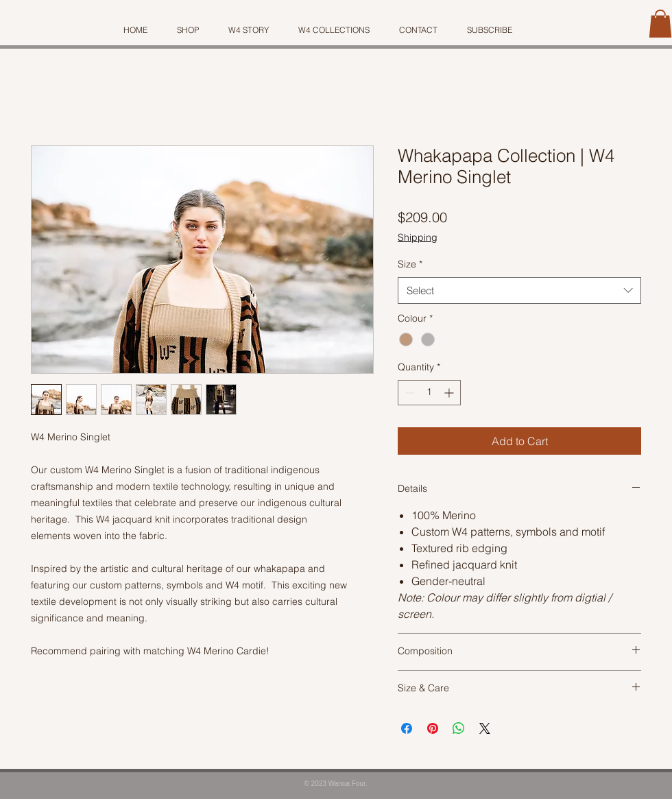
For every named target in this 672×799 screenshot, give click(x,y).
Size (410, 264)
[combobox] (519, 290)
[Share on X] (485, 728)
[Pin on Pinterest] (433, 728)
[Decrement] (408, 393)
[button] (660, 24)
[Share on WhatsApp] (459, 728)
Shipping (418, 237)
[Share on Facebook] (407, 728)
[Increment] (450, 393)
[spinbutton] (429, 393)
